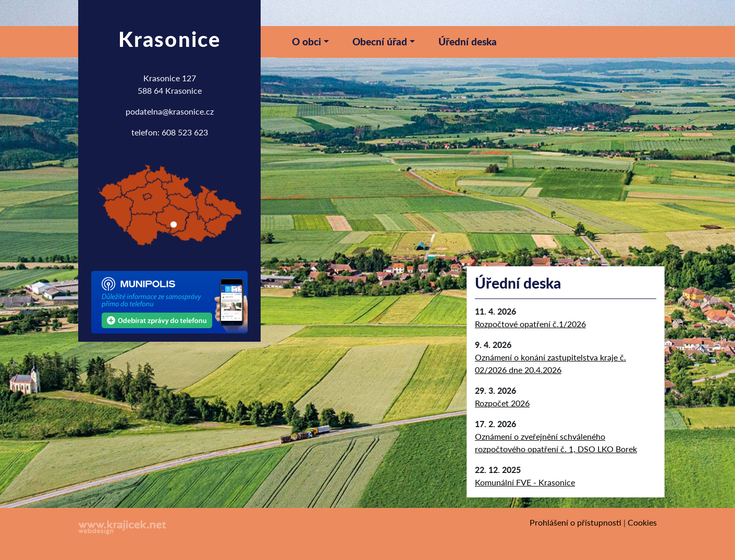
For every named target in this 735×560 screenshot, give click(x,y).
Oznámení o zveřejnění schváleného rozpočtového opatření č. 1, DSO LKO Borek (556, 443)
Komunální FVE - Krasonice (525, 482)
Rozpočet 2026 (502, 403)
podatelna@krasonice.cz (170, 111)
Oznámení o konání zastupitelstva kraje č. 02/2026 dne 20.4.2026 (550, 363)
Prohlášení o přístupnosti (575, 522)
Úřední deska (468, 41)
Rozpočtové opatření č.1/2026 (530, 324)
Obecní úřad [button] (380, 41)
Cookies (642, 522)
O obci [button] (307, 41)
